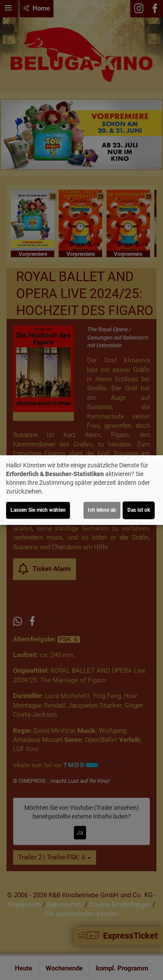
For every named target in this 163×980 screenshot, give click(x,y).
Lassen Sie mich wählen (38, 510)
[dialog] (81, 490)
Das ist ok (139, 510)
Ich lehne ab (102, 510)
